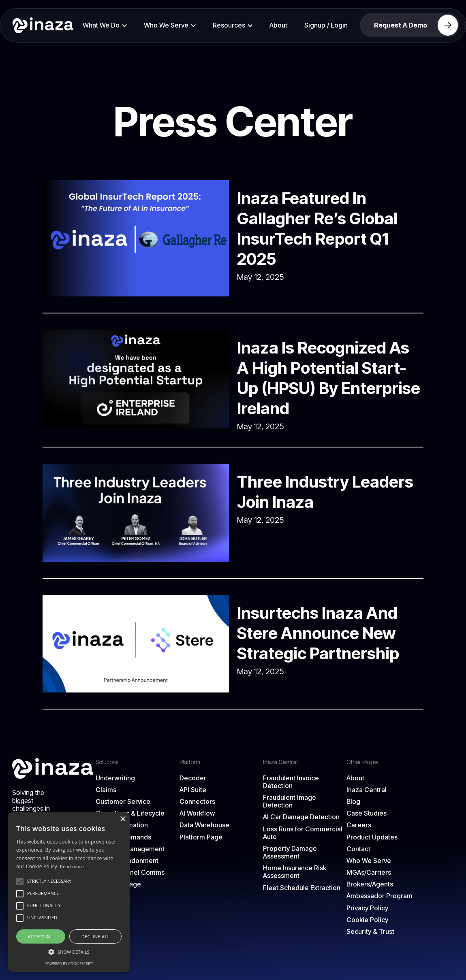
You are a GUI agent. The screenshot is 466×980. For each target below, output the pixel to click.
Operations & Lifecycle (130, 813)
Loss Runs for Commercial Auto (303, 833)
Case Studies (367, 813)
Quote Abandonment (127, 861)
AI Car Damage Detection (301, 817)
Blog (353, 802)
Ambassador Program (379, 896)
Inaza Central (367, 790)
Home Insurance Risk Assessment (295, 872)
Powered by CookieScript (69, 964)
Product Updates (372, 837)
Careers (359, 825)
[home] (40, 25)
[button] (105, 25)
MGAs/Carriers (369, 872)
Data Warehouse (204, 825)
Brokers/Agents (370, 884)
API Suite (193, 790)
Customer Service (123, 802)
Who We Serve (369, 861)
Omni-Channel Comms (130, 872)
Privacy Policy (367, 908)
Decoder (193, 778)
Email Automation (122, 825)
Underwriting (115, 778)
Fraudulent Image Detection (290, 801)
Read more (72, 866)
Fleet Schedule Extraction (302, 888)
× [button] (123, 819)
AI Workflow (197, 813)
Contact (358, 849)
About (278, 25)
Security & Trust (370, 932)
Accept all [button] (41, 936)
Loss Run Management (130, 849)
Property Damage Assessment (290, 852)
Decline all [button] (96, 936)
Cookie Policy (367, 920)
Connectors (197, 802)
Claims (106, 790)
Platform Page (201, 837)
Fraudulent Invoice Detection (291, 782)
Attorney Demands (123, 837)
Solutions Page (118, 884)
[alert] (69, 892)
